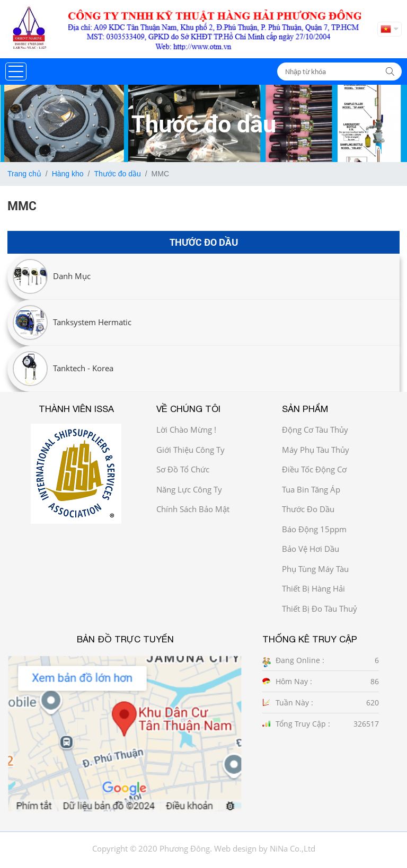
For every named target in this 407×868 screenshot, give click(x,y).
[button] (16, 71)
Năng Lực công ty (189, 489)
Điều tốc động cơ (314, 469)
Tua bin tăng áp (311, 489)
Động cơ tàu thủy (315, 429)
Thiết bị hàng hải (313, 588)
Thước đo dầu (117, 174)
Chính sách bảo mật (193, 509)
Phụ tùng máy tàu (315, 569)
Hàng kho (68, 174)
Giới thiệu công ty (191, 450)
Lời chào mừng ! (186, 429)
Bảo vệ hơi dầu (311, 549)
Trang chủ (24, 174)
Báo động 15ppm (314, 529)
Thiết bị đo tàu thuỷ (320, 609)
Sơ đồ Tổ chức (183, 469)
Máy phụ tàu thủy (316, 450)
